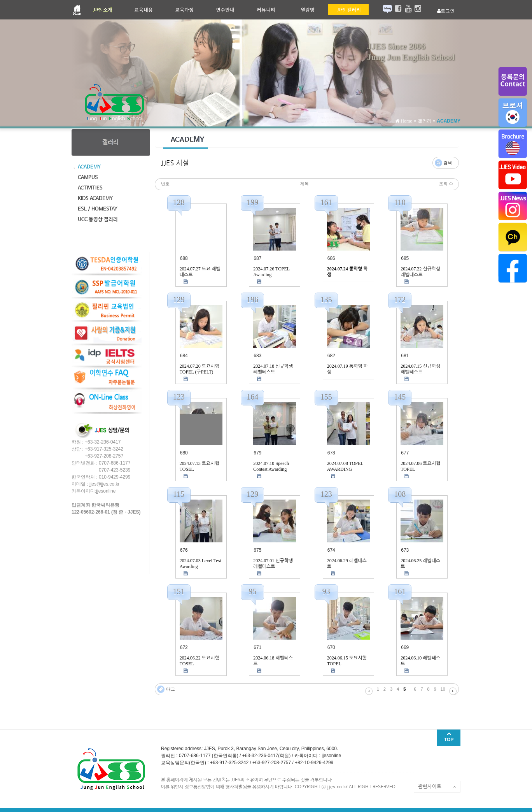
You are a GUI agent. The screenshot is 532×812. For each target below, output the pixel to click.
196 (252, 300)
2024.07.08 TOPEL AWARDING (345, 466)
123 (179, 397)
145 (400, 397)
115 (179, 494)
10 (443, 689)
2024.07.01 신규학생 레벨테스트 (273, 564)
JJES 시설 (175, 163)
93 (326, 591)
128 (179, 202)
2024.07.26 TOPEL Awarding (271, 272)
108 (400, 494)
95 (252, 591)
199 (252, 202)
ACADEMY (449, 121)
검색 (448, 163)
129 (179, 300)
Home (406, 121)
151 (179, 591)
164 (252, 397)
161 (326, 202)
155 (326, 397)
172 (400, 300)
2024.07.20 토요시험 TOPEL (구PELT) (199, 369)
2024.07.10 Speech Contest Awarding (271, 466)
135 (326, 300)
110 (400, 202)
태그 (171, 689)
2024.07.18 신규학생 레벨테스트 (273, 369)
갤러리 (425, 121)
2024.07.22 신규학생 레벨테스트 (420, 272)
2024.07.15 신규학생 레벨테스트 (420, 369)
